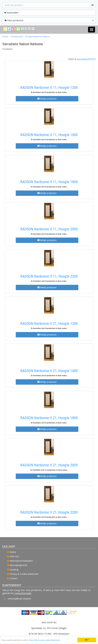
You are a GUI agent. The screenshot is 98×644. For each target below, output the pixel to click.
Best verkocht (84, 59)
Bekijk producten (47, 99)
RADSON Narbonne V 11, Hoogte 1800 (49, 182)
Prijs (94, 59)
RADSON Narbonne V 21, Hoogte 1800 (49, 418)
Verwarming (17, 36)
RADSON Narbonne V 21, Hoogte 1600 (49, 371)
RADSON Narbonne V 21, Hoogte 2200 (49, 512)
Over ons (14, 556)
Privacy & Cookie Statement (24, 574)
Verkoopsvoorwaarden (21, 561)
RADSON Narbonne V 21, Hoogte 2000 (49, 465)
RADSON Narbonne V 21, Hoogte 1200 (49, 324)
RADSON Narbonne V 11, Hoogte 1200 (49, 88)
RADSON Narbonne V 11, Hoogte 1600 (49, 135)
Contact (14, 578)
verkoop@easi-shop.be (19, 599)
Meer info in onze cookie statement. (45, 640)
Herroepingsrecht (18, 565)
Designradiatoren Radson (38, 36)
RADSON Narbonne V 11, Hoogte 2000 (49, 229)
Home (5, 36)
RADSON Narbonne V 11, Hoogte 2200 (49, 276)
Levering (14, 570)
